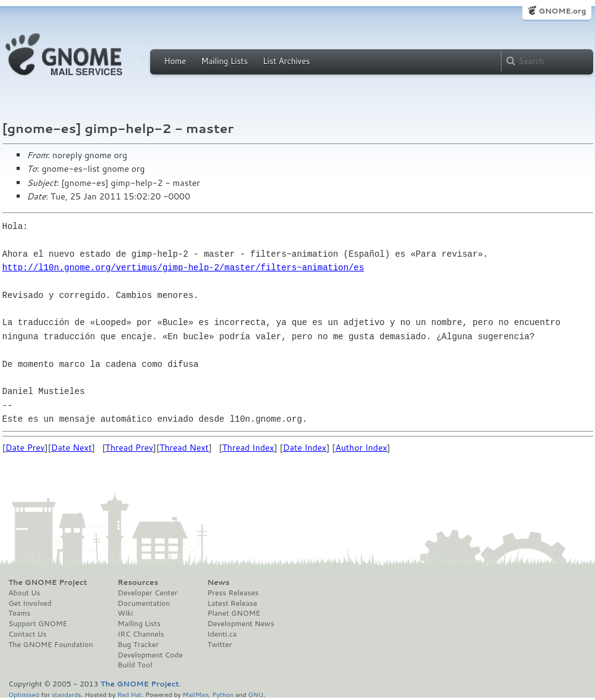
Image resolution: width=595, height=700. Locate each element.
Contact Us (28, 634)
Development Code (150, 655)
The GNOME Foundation (51, 645)
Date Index (305, 448)
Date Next (71, 448)
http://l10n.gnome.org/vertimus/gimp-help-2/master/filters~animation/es (183, 268)
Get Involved (30, 603)
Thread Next (184, 448)
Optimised (24, 694)
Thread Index (248, 448)
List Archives (286, 61)
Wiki (125, 613)
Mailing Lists (225, 61)
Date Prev (25, 448)
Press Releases (233, 593)
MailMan (196, 694)
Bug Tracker (138, 645)
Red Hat (129, 694)
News (218, 582)
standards (66, 694)
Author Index (361, 448)
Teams (20, 613)
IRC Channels (141, 634)
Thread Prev (129, 448)
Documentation (144, 603)
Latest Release (232, 603)
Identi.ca (222, 634)
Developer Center (147, 593)
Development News (241, 624)
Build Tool (135, 665)
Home (175, 61)
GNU (256, 694)
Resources (138, 582)
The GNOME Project (48, 582)
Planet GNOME (234, 613)
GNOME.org (562, 11)
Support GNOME (38, 624)
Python (223, 694)
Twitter (220, 645)
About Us (25, 593)
